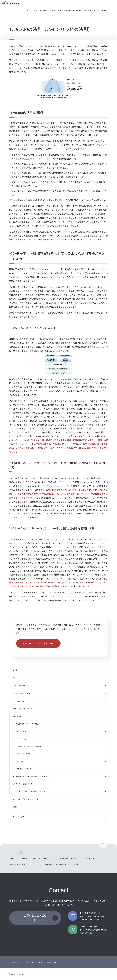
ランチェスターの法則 (23, 754)
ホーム (27, 10)
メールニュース (18, 701)
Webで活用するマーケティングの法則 (69, 10)
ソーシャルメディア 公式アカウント (26, 799)
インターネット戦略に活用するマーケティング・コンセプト (33, 776)
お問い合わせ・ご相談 (35, 918)
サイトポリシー (51, 962)
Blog (14, 678)
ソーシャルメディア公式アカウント (24, 864)
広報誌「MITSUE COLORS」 (23, 693)
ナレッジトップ (18, 817)
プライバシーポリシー (32, 962)
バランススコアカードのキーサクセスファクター (29, 791)
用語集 (15, 807)
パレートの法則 (21, 731)
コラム (15, 670)
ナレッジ (34, 10)
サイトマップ (14, 962)
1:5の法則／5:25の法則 (23, 769)
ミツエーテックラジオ (21, 686)
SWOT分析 (19, 761)
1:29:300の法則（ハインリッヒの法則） (29, 746)
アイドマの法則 (21, 739)
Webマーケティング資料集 (47, 10)
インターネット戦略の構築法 (22, 784)
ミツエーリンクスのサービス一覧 (38, 643)
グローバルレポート (19, 716)
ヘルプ (64, 962)
